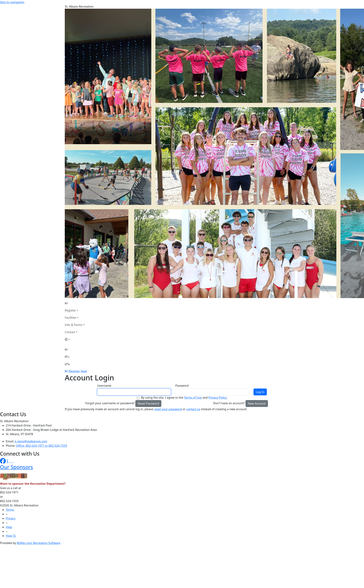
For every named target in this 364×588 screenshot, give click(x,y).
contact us (193, 409)
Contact (70, 332)
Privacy (11, 518)
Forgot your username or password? (110, 403)
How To (11, 536)
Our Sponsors (16, 467)
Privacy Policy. (218, 398)
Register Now (78, 371)
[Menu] (67, 364)
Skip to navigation (12, 2)
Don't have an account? (229, 403)
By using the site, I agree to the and (184, 398)
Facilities (71, 318)
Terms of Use (193, 398)
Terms (10, 510)
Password (182, 386)
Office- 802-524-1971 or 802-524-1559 (42, 446)
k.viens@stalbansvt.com (31, 441)
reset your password (168, 409)
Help (9, 527)
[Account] (75, 339)
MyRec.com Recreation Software (38, 543)
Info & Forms (74, 325)
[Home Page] (75, 303)
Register (70, 310)
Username (104, 386)
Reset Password (148, 404)
